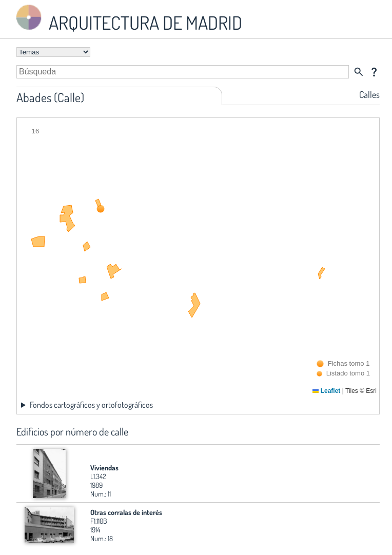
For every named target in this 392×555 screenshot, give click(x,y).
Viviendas (104, 468)
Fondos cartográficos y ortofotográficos (91, 405)
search (359, 72)
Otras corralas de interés (126, 512)
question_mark (374, 72)
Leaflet (326, 391)
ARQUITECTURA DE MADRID (127, 18)
